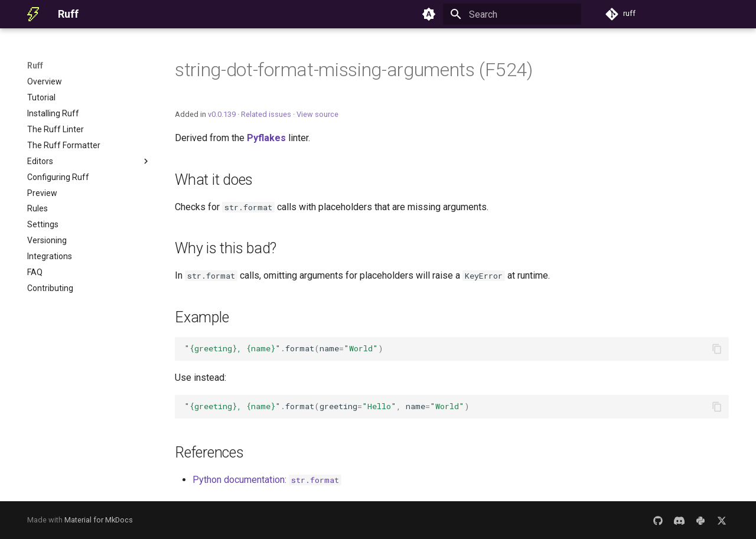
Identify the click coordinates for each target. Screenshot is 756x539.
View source (317, 114)
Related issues (266, 114)
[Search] (512, 14)
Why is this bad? (226, 248)
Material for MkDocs (99, 520)
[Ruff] (33, 14)
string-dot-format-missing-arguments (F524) (354, 70)
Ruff (35, 66)
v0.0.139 (222, 114)
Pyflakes (266, 138)
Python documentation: (267, 480)
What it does (214, 180)
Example (202, 317)
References (209, 453)
